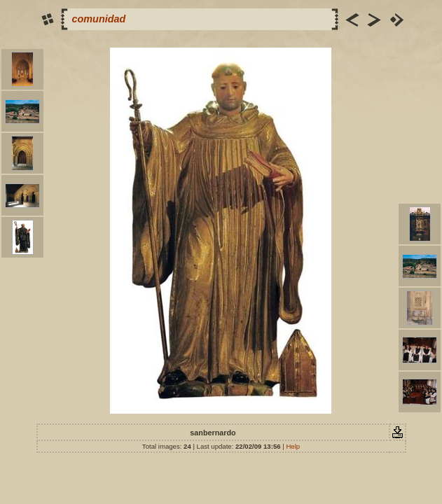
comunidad (99, 19)
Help (293, 446)
